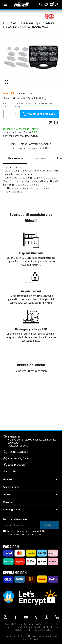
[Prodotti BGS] (50, 16)
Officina (23, 144)
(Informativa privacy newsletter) (25, 535)
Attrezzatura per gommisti (28, 148)
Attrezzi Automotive (40, 144)
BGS (47, 148)
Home (14, 144)
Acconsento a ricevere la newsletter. (27, 533)
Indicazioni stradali (18, 446)
